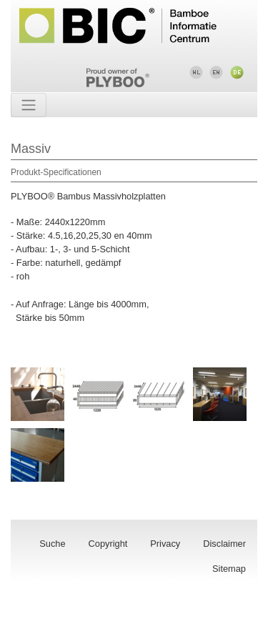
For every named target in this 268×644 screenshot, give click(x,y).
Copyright (108, 544)
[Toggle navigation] (29, 105)
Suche (52, 544)
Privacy (165, 544)
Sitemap (229, 569)
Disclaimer (224, 544)
